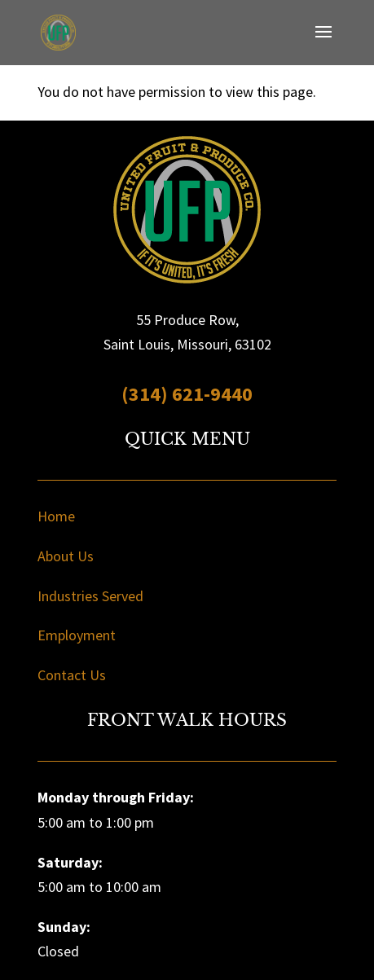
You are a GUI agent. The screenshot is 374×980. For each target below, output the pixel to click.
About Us (66, 556)
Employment (77, 635)
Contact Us (72, 675)
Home (56, 516)
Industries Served (90, 596)
